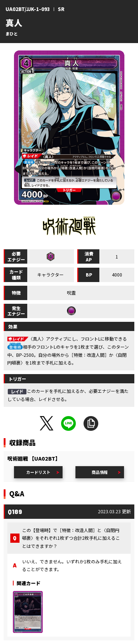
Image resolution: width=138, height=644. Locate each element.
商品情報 (100, 472)
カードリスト (38, 472)
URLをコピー (91, 423)
